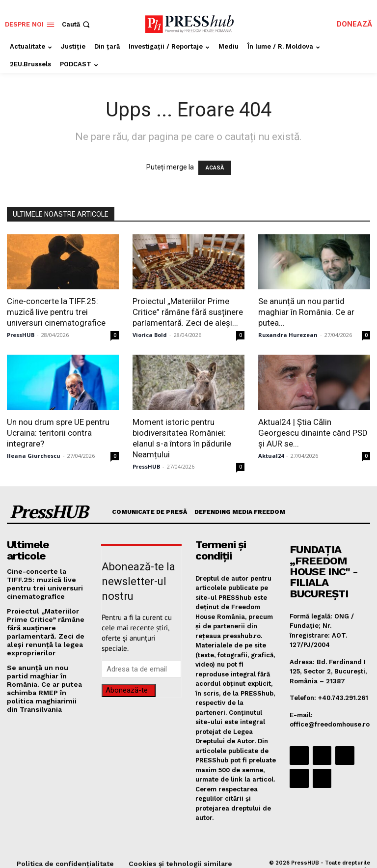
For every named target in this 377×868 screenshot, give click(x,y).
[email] (141, 669)
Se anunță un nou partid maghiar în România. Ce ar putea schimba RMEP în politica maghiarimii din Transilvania (46, 663)
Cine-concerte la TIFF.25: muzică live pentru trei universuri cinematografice (56, 312)
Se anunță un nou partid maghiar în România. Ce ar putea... (306, 312)
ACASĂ (215, 168)
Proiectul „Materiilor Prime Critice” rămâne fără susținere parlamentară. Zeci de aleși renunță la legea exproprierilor (42, 615)
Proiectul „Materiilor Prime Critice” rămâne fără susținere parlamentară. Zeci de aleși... (188, 312)
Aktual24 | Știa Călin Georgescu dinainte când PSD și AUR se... (313, 433)
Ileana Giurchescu (34, 456)
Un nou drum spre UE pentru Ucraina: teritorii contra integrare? (58, 433)
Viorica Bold (150, 335)
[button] (77, 24)
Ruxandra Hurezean (288, 335)
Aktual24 (271, 456)
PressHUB (21, 335)
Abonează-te (127, 690)
